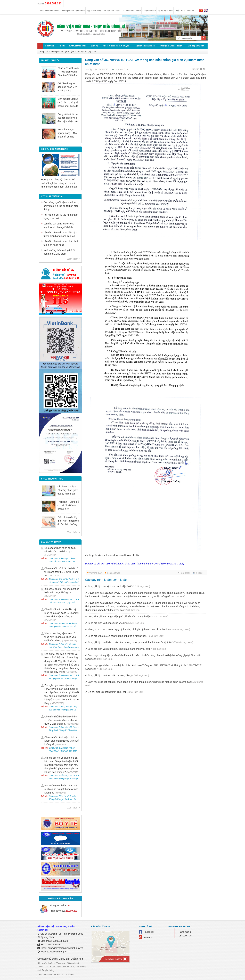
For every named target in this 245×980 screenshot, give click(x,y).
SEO (59, 975)
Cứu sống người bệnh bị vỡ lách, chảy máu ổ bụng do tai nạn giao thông (61, 206)
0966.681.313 (53, 3)
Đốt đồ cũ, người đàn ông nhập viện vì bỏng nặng (67, 87)
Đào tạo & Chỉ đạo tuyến (171, 46)
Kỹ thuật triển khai (77, 46)
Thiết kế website (45, 975)
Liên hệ (191, 11)
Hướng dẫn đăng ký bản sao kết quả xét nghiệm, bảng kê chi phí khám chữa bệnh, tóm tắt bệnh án (59, 183)
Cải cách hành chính (131, 11)
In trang (199, 573)
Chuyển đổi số (149, 11)
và (55, 975)
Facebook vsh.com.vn (186, 934)
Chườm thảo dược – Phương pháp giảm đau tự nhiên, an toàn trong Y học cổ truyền (68, 494)
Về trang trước (96, 573)
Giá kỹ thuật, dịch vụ (86, 52)
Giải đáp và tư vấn (196, 46)
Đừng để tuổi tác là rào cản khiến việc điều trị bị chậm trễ (68, 118)
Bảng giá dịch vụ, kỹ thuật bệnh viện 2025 (119, 586)
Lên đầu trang (114, 573)
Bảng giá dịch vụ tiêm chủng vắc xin (116, 623)
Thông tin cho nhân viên (49, 11)
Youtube (148, 937)
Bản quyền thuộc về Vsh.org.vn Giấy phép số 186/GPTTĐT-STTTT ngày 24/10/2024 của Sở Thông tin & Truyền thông (62, 967)
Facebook (149, 932)
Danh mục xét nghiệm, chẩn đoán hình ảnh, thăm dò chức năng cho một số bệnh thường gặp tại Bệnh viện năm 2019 (143, 657)
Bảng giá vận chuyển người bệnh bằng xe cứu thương (126, 636)
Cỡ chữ (195, 69)
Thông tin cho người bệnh (63, 52)
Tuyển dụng (180, 11)
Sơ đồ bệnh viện (165, 11)
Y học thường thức (52, 479)
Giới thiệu (49, 46)
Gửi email (185, 573)
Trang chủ (44, 52)
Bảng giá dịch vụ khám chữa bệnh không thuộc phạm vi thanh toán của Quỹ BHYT (140, 642)
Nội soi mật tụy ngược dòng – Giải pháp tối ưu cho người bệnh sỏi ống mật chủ (68, 137)
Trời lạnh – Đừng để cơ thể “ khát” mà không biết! (68, 505)
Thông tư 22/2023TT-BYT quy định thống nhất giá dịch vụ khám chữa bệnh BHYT (139, 629)
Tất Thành (69, 975)
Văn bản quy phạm (111, 11)
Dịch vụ (94, 46)
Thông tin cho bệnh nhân (73, 11)
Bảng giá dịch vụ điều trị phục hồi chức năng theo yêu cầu (128, 649)
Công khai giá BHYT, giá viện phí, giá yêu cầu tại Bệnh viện (128, 617)
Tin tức (62, 46)
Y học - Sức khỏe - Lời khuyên (116, 46)
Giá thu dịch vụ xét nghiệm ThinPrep (116, 692)
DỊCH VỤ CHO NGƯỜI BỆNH (54, 149)
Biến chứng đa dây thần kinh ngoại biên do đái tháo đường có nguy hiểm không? (68, 524)
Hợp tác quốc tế (94, 11)
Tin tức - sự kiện (50, 60)
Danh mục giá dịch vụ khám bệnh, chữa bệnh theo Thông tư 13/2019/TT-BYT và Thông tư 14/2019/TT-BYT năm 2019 (143, 667)
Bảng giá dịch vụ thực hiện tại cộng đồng (118, 675)
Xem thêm (73, 259)
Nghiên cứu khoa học (145, 46)
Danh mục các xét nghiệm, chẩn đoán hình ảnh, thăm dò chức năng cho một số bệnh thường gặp (144, 684)
